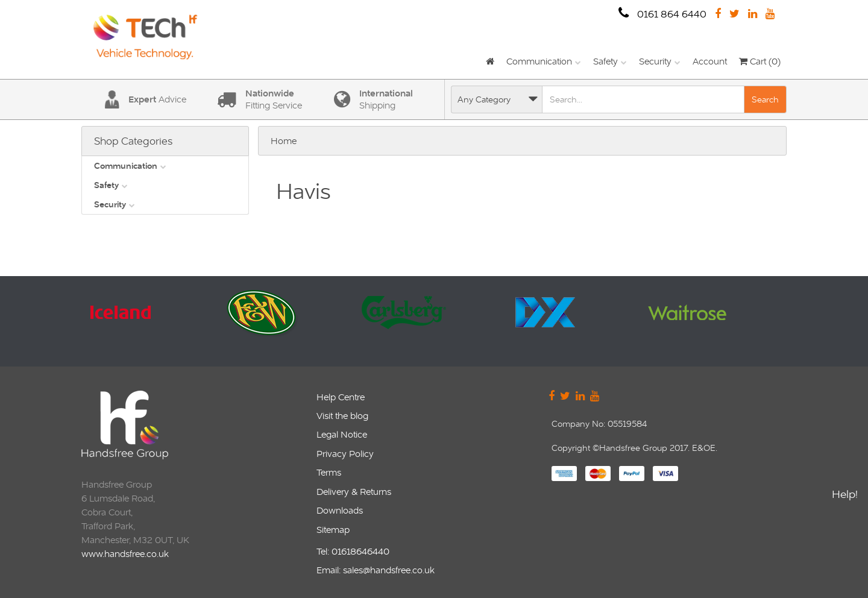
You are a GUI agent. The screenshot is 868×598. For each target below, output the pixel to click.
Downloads (340, 510)
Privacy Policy (345, 454)
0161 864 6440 (662, 14)
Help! (845, 496)
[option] (149, 321)
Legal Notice (342, 434)
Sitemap (333, 530)
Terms (329, 472)
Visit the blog (342, 416)
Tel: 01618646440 (353, 551)
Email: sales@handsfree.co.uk (376, 570)
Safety (605, 61)
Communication (539, 61)
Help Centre (341, 397)
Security (655, 61)
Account (710, 61)
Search (765, 99)
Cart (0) (760, 61)
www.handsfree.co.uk (125, 554)
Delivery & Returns (354, 492)
